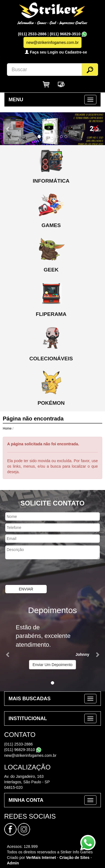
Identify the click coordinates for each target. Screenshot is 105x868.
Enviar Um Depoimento (53, 665)
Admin (13, 863)
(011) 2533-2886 (33, 34)
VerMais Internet (41, 858)
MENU (16, 100)
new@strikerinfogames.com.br (30, 755)
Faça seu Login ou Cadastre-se (56, 52)
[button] (8, 129)
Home (7, 428)
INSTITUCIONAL (28, 718)
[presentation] (42, 573)
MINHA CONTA (26, 800)
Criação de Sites (74, 858)
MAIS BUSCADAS (30, 699)
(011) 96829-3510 (65, 34)
